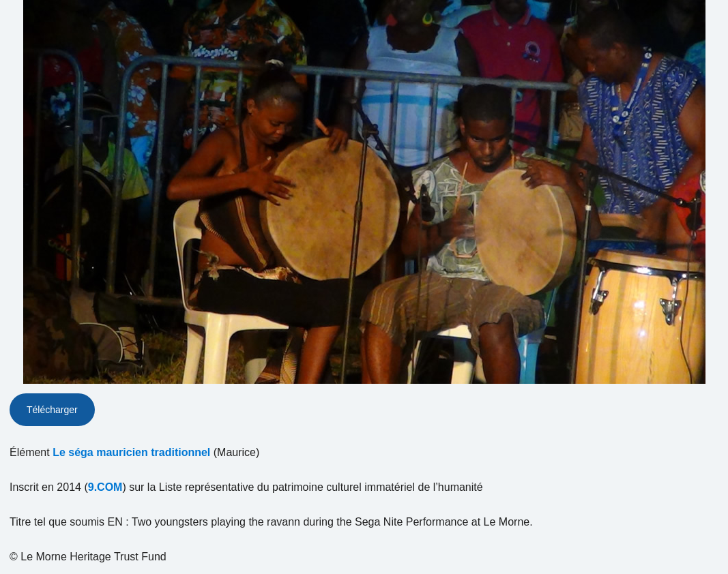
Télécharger (52, 410)
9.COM (105, 487)
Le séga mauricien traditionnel (131, 452)
